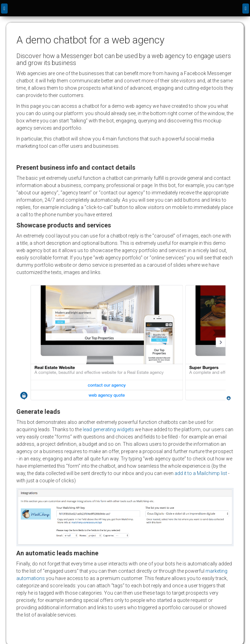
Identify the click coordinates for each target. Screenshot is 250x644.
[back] (4, 9)
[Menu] (246, 9)
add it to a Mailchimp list (201, 473)
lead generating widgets (108, 429)
